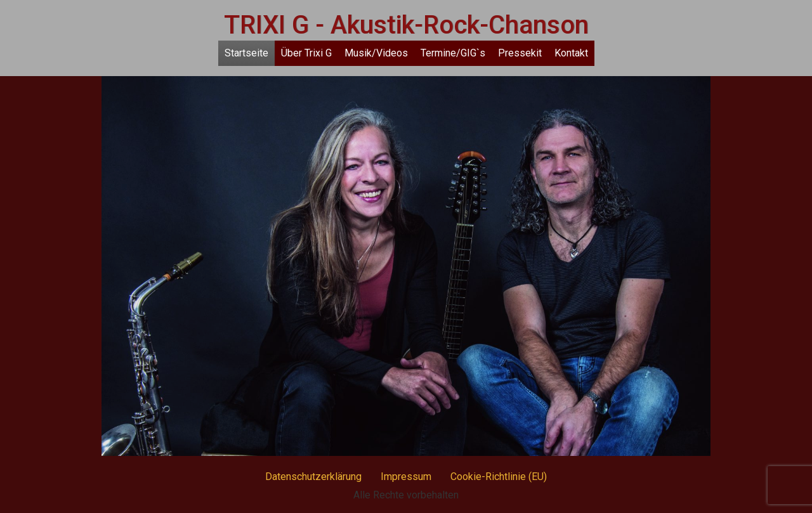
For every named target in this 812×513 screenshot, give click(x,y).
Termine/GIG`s (453, 53)
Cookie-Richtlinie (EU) (499, 477)
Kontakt (571, 53)
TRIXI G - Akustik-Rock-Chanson (406, 25)
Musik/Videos (376, 53)
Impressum (406, 477)
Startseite (246, 53)
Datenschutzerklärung (313, 477)
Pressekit (520, 53)
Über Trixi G (306, 53)
